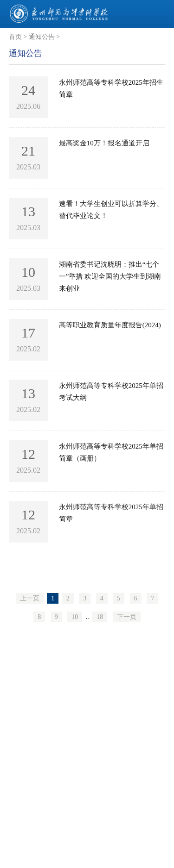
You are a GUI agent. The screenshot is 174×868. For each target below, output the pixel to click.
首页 (15, 37)
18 (100, 617)
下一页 (127, 617)
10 (75, 617)
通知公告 (42, 37)
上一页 (30, 598)
